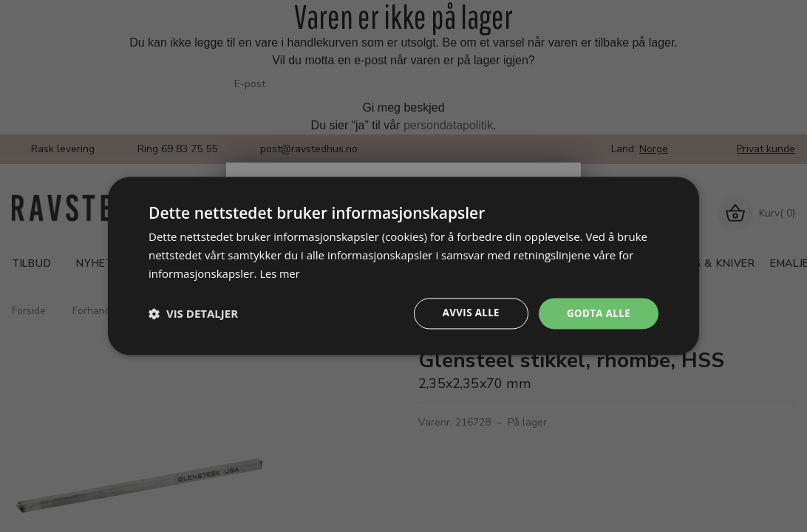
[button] (193, 313)
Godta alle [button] (597, 313)
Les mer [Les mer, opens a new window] (280, 273)
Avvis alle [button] (466, 313)
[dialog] (403, 266)
